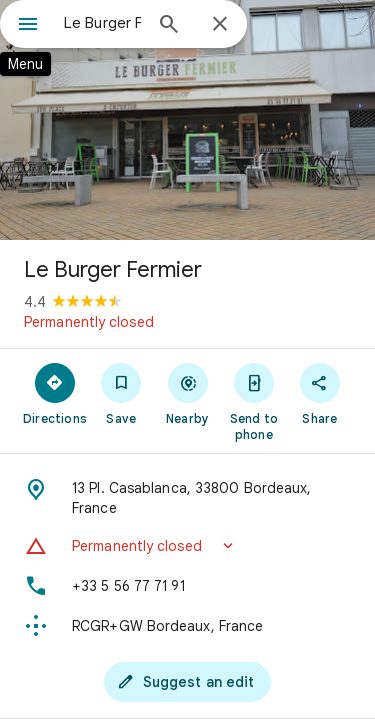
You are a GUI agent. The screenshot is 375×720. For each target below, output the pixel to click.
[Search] (169, 26)
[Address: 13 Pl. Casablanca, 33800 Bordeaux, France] (187, 498)
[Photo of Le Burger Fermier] (187, 120)
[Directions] (55, 393)
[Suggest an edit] (188, 682)
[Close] (220, 25)
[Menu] (28, 26)
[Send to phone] (254, 401)
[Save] (121, 393)
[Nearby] (187, 393)
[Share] (320, 393)
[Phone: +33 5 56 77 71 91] (187, 586)
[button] (187, 546)
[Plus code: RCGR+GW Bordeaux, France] (187, 626)
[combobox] (102, 23)
